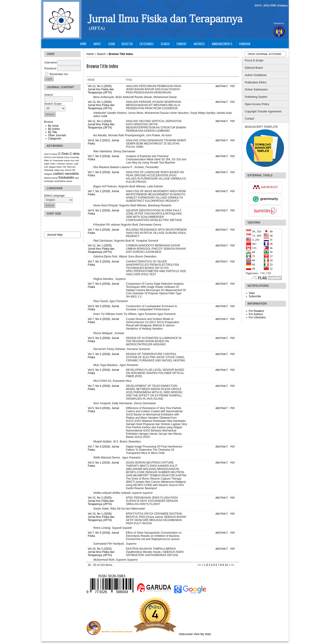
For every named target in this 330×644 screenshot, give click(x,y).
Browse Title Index (121, 54)
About (97, 44)
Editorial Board (254, 68)
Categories (55, 139)
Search (165, 44)
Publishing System (256, 97)
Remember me (59, 74)
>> (233, 565)
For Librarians (257, 317)
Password (50, 68)
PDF (233, 86)
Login (111, 44)
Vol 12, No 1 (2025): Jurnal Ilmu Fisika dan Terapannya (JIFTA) (101, 249)
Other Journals (57, 135)
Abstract (222, 86)
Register (127, 44)
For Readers (256, 311)
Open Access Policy (257, 104)
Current (182, 44)
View (252, 293)
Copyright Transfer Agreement (263, 112)
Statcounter (186, 634)
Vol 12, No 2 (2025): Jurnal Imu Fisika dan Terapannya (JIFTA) (101, 89)
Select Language (54, 196)
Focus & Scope (254, 60)
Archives (199, 44)
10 (226, 565)
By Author (54, 129)
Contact (249, 119)
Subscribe (255, 296)
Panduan (245, 44)
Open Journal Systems (264, 54)
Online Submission (256, 90)
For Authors (256, 314)
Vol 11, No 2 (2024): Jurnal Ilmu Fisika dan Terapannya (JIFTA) (101, 124)
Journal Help (55, 235)
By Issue (53, 126)
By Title (52, 132)
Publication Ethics (256, 82)
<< (199, 565)
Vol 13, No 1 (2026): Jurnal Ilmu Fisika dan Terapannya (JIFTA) (101, 105)
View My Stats (202, 634)
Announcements (222, 44)
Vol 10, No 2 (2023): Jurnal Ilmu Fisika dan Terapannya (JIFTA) (101, 552)
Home (83, 44)
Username (51, 63)
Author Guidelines (256, 75)
